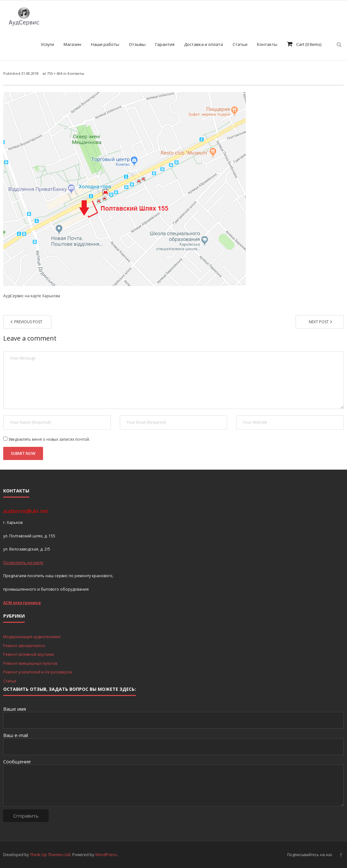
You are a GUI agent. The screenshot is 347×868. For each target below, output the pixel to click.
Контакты (76, 73)
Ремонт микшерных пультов (30, 663)
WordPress (106, 855)
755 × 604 (55, 73)
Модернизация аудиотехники (32, 637)
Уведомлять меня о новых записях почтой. (49, 439)
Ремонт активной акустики (29, 654)
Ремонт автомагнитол (24, 646)
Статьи (10, 681)
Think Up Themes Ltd (50, 855)
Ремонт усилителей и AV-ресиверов (37, 672)
